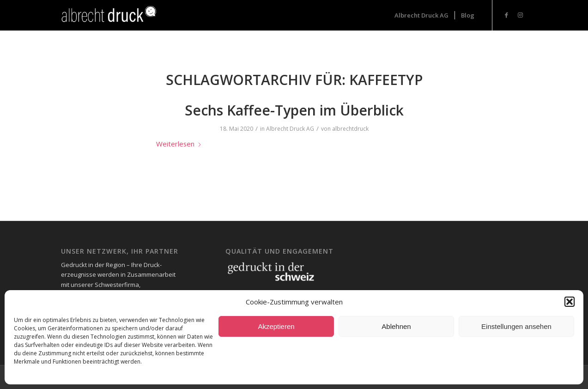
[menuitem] (421, 15)
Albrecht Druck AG (290, 129)
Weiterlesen (179, 144)
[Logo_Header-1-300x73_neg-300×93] (110, 15)
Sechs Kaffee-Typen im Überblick (294, 110)
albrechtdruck (350, 129)
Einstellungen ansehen (516, 326)
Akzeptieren (276, 326)
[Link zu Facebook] (507, 15)
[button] (570, 302)
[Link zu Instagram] (521, 15)
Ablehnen (396, 326)
